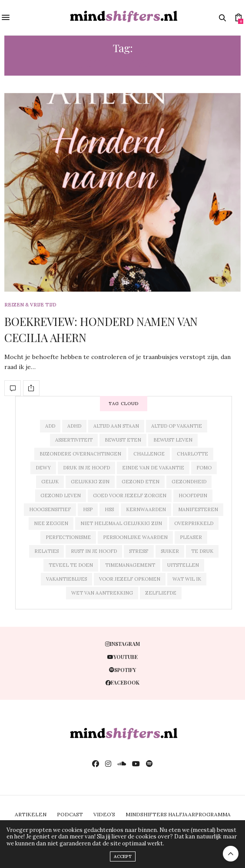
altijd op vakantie (177, 426)
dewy (43, 468)
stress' (139, 551)
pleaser (191, 537)
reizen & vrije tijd (30, 305)
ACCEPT (123, 856)
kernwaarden (146, 509)
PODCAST (70, 814)
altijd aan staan (116, 426)
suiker (170, 551)
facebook (122, 682)
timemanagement (130, 565)
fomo (204, 468)
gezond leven (61, 496)
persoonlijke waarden (135, 537)
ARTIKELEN (31, 814)
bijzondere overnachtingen (80, 454)
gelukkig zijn (90, 482)
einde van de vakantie (153, 468)
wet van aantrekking (102, 593)
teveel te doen (71, 565)
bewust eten (123, 440)
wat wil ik (187, 579)
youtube (122, 657)
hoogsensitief (50, 509)
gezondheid (189, 482)
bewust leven (173, 440)
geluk (50, 482)
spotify (122, 670)
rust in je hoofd (94, 551)
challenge (149, 454)
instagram (122, 644)
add (50, 426)
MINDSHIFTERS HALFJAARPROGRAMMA (178, 814)
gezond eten (141, 482)
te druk (202, 551)
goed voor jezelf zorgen (130, 496)
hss (109, 509)
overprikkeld (194, 523)
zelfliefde (161, 593)
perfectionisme (68, 537)
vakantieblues (66, 579)
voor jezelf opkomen (130, 579)
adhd (74, 426)
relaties (46, 551)
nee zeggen (51, 523)
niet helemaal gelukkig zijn (121, 523)
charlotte (192, 454)
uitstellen (183, 565)
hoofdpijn (193, 496)
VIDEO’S (104, 814)
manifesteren (198, 509)
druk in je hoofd (86, 468)
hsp (88, 509)
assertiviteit (74, 440)
